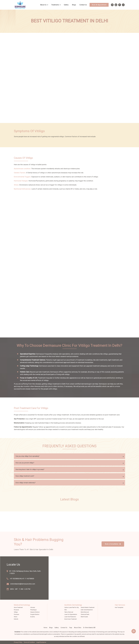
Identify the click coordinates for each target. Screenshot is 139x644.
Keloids (16, 619)
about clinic (78, 628)
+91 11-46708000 (28, 579)
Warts (16, 617)
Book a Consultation (113, 544)
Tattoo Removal (69, 612)
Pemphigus (33, 610)
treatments (55, 5)
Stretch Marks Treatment (88, 607)
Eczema (33, 617)
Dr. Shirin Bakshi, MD (89, 628)
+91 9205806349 (16, 579)
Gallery (66, 5)
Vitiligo (16, 612)
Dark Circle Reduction (87, 610)
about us (43, 5)
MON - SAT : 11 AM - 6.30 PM (20, 589)
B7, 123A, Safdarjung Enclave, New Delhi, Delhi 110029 (25, 572)
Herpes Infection (35, 612)
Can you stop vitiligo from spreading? (28, 456)
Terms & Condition (29, 642)
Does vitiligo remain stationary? (26, 483)
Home (45, 628)
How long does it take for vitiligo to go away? (30, 469)
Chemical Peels (85, 614)
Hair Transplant (119, 607)
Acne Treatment (18, 607)
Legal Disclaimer (41, 642)
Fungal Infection (35, 614)
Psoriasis (16, 614)
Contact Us (83, 5)
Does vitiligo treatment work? (25, 476)
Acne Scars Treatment (71, 619)
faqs (71, 628)
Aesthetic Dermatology (73, 605)
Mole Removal (85, 612)
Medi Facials (84, 617)
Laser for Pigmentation (71, 614)
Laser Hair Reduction (70, 617)
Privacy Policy (18, 642)
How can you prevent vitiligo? (25, 463)
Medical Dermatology (22, 605)
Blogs (74, 5)
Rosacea (16, 610)
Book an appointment (99, 5)
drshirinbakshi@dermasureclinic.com (23, 584)
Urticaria (33, 607)
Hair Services (120, 605)
